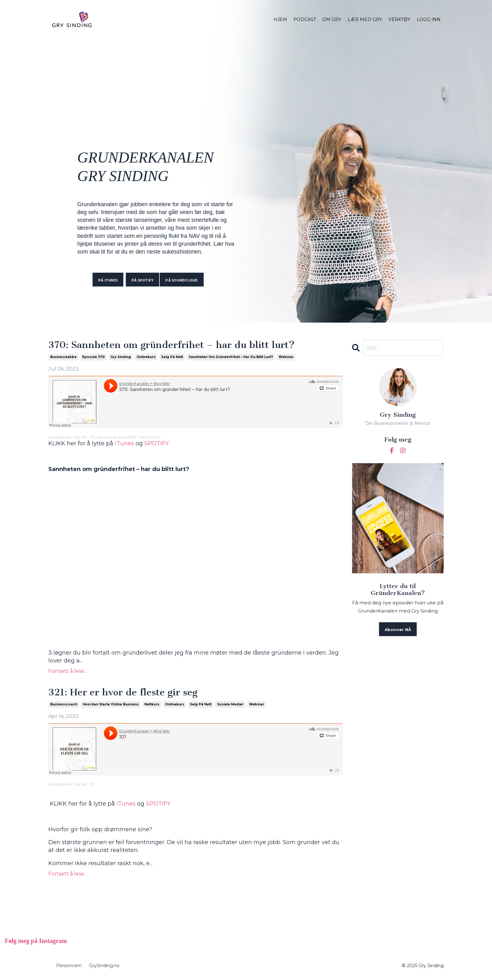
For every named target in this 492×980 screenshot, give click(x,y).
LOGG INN (429, 19)
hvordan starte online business (111, 704)
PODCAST (305, 19)
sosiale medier (230, 704)
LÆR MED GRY (365, 19)
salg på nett (172, 357)
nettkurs (152, 704)
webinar (286, 357)
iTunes (124, 443)
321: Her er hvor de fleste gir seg (123, 693)
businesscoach (64, 704)
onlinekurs (146, 357)
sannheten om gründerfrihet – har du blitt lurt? (231, 357)
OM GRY (332, 19)
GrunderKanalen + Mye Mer (68, 437)
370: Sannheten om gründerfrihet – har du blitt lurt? (171, 345)
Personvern (69, 966)
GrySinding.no (104, 966)
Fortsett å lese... (68, 671)
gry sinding (121, 357)
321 (92, 784)
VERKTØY (399, 19)
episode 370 (94, 357)
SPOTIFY (157, 443)
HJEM (280, 19)
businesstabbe (63, 357)
